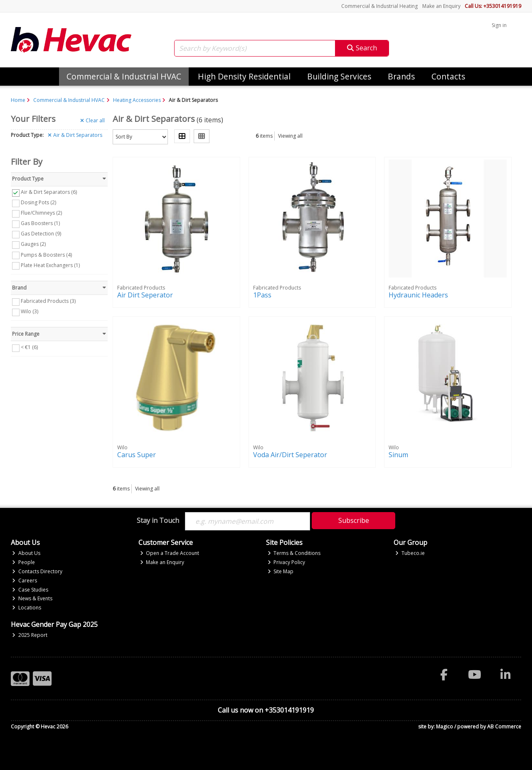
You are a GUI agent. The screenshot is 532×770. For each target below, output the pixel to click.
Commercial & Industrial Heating (379, 6)
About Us (26, 553)
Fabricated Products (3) (48, 301)
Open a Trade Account (170, 553)
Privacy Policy (287, 562)
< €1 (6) (29, 347)
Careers (25, 581)
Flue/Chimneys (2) (41, 213)
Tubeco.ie (410, 553)
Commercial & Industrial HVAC (124, 76)
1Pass (262, 295)
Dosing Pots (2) (38, 202)
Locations (27, 608)
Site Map (281, 571)
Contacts (448, 76)
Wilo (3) (30, 311)
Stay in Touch (158, 521)
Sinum (398, 455)
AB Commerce (504, 727)
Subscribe (354, 520)
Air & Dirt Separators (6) (49, 192)
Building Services (339, 76)
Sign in (499, 25)
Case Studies (30, 590)
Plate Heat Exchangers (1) (50, 265)
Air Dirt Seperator (145, 295)
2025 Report (30, 635)
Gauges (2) (33, 244)
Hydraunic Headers (418, 295)
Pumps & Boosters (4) (46, 254)
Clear (92, 121)
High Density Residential (244, 76)
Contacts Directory (37, 571)
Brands (401, 76)
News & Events (32, 598)
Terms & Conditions (294, 553)
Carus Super (137, 455)
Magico (445, 727)
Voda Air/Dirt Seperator (290, 455)
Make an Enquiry (441, 6)
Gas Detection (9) (41, 234)
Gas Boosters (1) (40, 223)
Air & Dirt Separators (75, 135)
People (23, 562)
